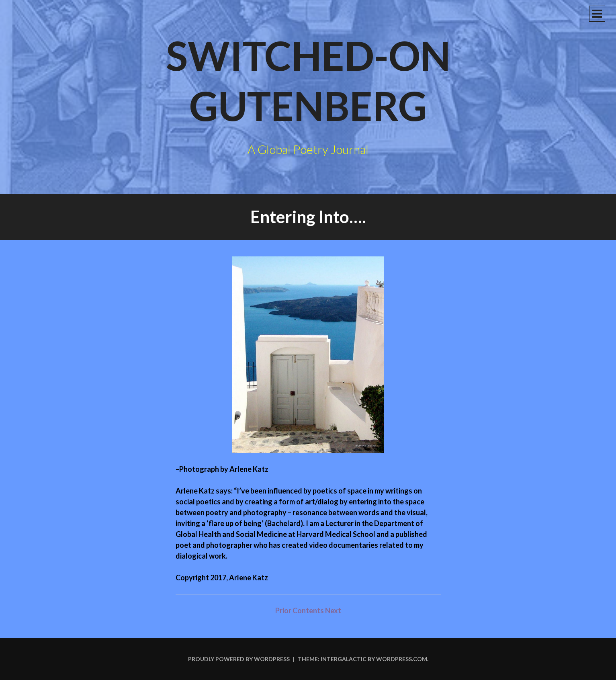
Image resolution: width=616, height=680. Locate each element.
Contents (309, 610)
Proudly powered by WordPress (239, 659)
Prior (283, 610)
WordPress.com (402, 659)
